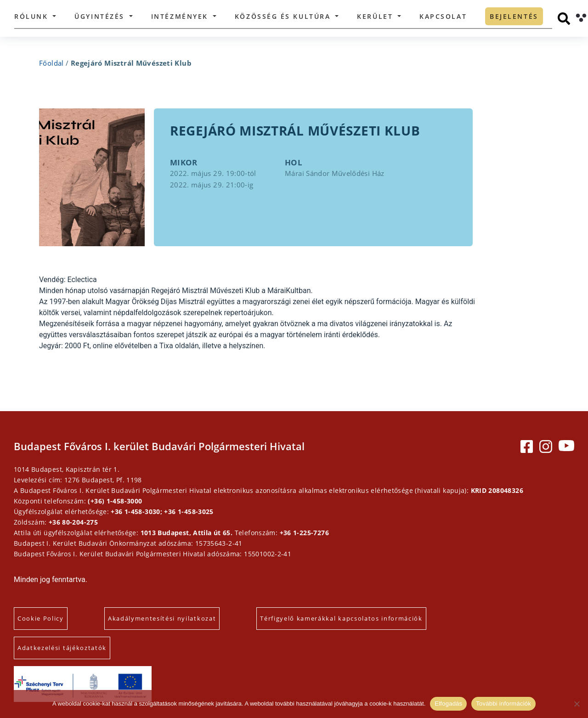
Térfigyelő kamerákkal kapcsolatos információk (341, 618)
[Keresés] (564, 19)
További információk (503, 704)
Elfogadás (448, 704)
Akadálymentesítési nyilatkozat (162, 618)
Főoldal (51, 63)
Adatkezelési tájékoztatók (62, 648)
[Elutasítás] (577, 704)
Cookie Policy (41, 618)
